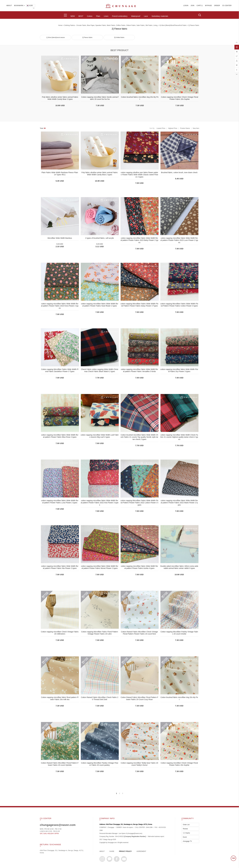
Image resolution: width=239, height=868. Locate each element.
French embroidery (120, 16)
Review (185, 829)
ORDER (217, 6)
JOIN (192, 6)
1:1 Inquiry (186, 833)
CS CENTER (227, 6)
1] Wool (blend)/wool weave (55, 37)
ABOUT (9, 6)
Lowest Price (161, 128)
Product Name (185, 128)
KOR (30, 6)
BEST (81, 16)
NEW (73, 16)
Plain (98, 16)
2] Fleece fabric (194, 25)
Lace (146, 16)
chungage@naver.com (135, 833)
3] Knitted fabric (119, 37)
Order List (186, 825)
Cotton (90, 16)
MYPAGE (208, 6)
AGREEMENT (141, 851)
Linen (106, 16)
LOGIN (186, 6)
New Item (196, 128)
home (60, 25)
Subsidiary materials (160, 16)
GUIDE (112, 851)
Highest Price (173, 128)
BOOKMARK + (20, 6)
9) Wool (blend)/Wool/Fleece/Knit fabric (173, 25)
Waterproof (136, 16)
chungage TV (187, 841)
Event (185, 837)
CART (199, 6)
